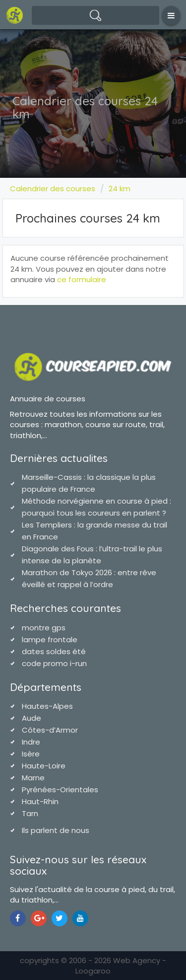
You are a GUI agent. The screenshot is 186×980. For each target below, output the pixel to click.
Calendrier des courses (53, 188)
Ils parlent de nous (56, 830)
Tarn (30, 813)
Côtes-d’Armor (50, 730)
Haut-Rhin (40, 801)
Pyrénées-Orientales (60, 790)
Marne (33, 778)
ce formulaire (82, 279)
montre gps (44, 628)
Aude (31, 718)
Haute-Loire (44, 766)
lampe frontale (50, 640)
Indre (31, 742)
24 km (120, 188)
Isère (31, 754)
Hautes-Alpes (47, 706)
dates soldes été (54, 651)
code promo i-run (54, 663)
